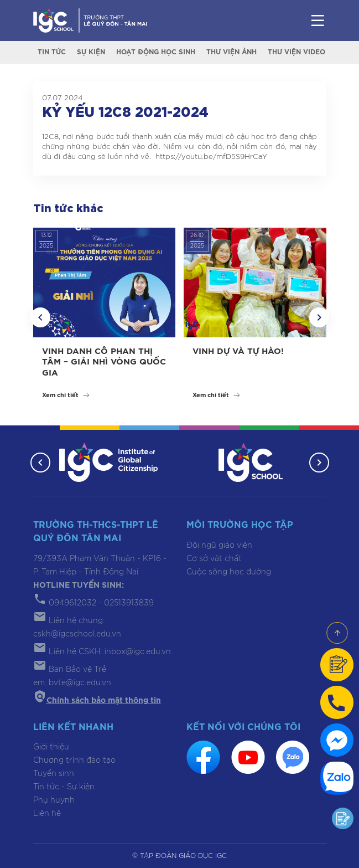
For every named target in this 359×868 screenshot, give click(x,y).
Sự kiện (91, 52)
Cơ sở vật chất (214, 559)
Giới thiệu (51, 747)
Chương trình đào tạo (74, 761)
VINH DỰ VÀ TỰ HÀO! (238, 351)
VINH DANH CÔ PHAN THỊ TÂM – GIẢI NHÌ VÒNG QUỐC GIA (104, 362)
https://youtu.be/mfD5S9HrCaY (211, 157)
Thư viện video (296, 52)
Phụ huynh (54, 800)
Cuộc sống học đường (229, 572)
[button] (40, 317)
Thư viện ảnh (231, 52)
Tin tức (52, 52)
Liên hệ (47, 814)
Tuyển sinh (54, 774)
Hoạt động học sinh (156, 52)
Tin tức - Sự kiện (64, 787)
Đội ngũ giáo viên (219, 546)
